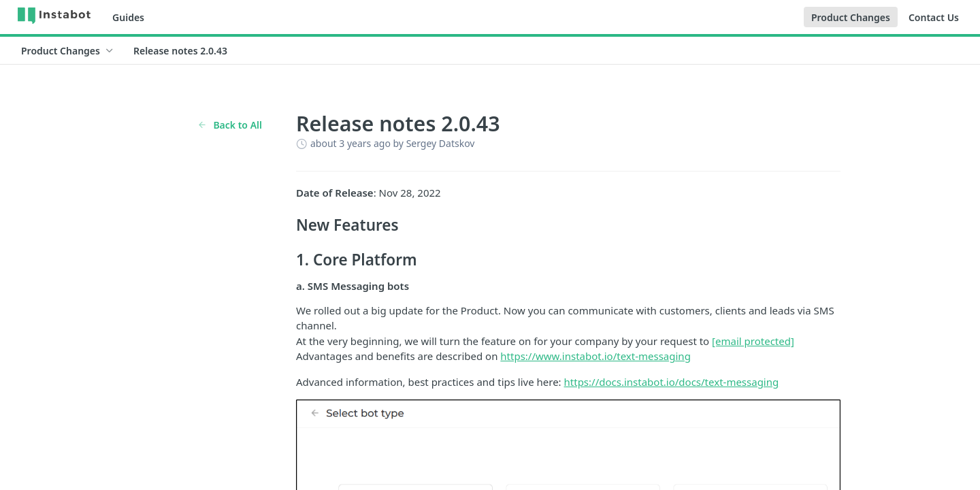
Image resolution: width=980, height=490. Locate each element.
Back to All (230, 125)
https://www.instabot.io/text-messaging (595, 356)
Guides (128, 17)
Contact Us (934, 17)
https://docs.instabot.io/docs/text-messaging (672, 382)
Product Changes (851, 17)
